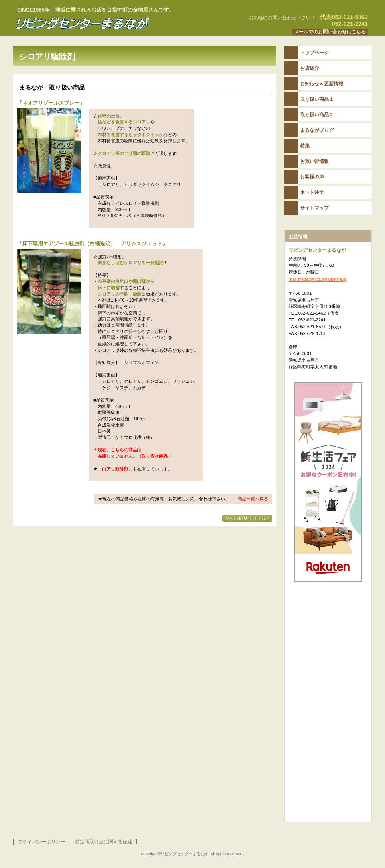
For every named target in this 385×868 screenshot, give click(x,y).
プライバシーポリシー (41, 842)
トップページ (314, 53)
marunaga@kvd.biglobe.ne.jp (318, 279)
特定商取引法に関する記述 (104, 842)
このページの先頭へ (247, 518)
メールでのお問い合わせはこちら (330, 32)
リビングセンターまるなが (113, 24)
